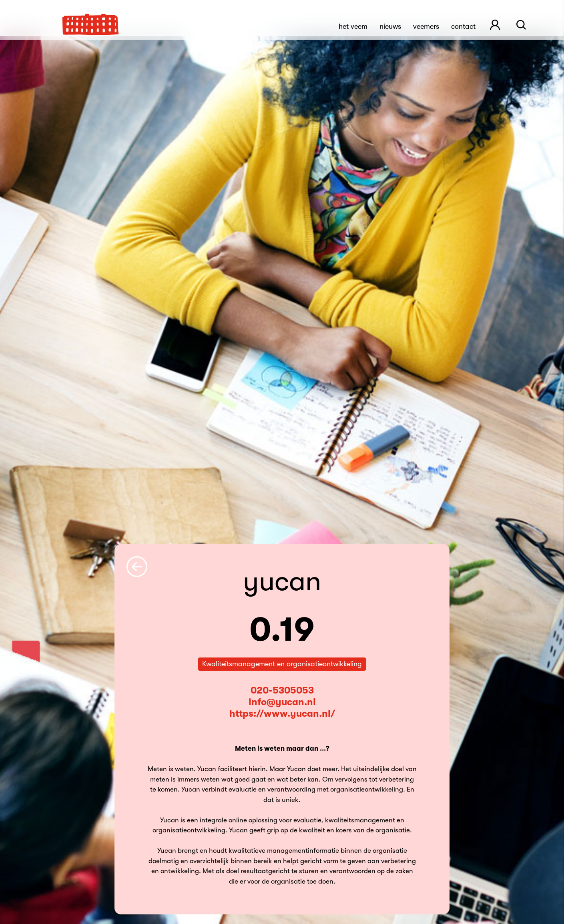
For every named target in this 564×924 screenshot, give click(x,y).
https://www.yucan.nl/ (282, 714)
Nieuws (390, 26)
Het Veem (353, 26)
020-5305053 (282, 690)
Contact (463, 26)
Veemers (426, 26)
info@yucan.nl (282, 702)
